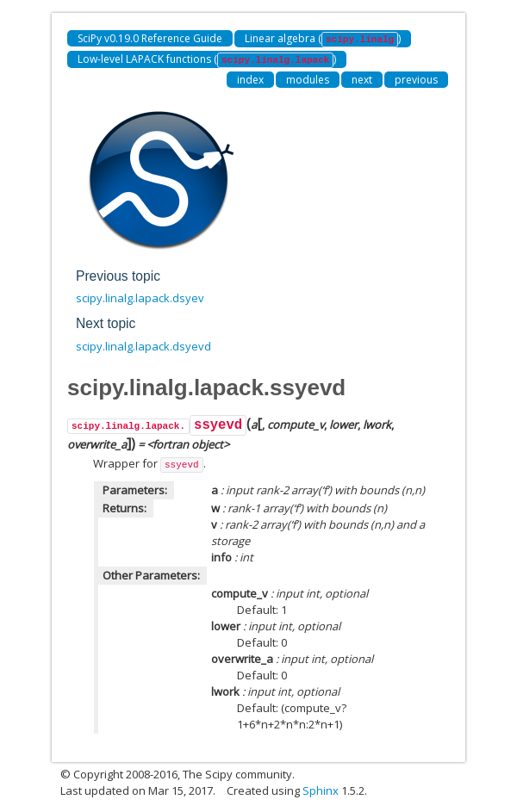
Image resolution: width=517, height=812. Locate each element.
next (362, 80)
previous (416, 80)
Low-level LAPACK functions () (207, 60)
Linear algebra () (323, 39)
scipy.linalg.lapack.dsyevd (143, 346)
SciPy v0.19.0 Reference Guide (150, 38)
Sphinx (321, 790)
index (250, 80)
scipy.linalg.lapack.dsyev (140, 298)
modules (308, 80)
